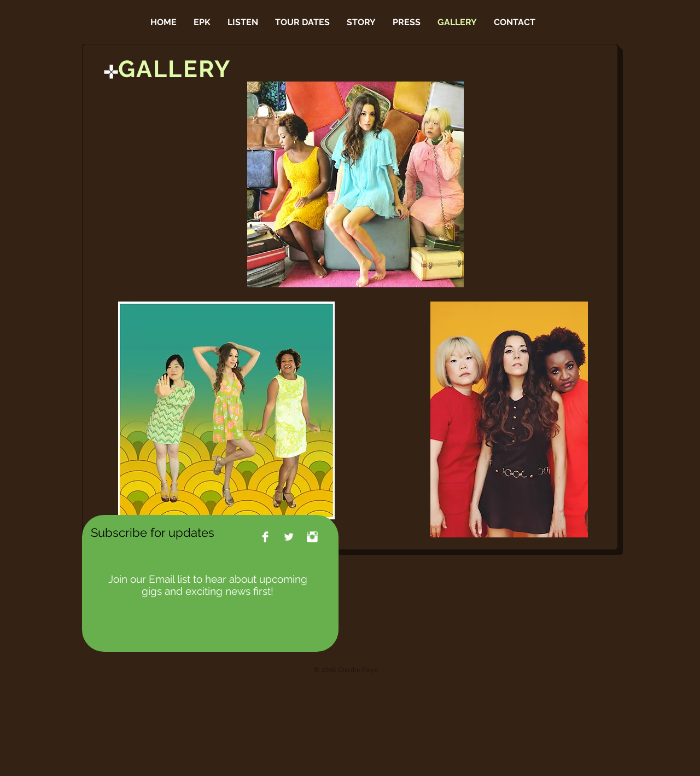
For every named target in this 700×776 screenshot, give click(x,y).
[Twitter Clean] (289, 537)
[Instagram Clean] (312, 537)
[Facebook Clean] (265, 537)
